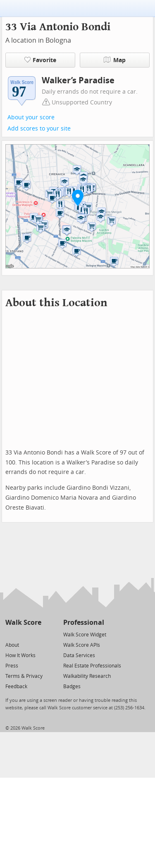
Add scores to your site (39, 129)
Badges (72, 687)
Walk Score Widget (85, 635)
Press (12, 666)
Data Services (79, 655)
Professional (84, 623)
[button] (78, 198)
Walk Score (23, 623)
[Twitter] (10, 634)
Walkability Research (87, 676)
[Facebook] (23, 634)
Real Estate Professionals (92, 666)
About (12, 645)
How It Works (20, 655)
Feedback (16, 687)
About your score (31, 117)
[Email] (36, 634)
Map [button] (115, 60)
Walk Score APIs (82, 645)
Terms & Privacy (24, 676)
